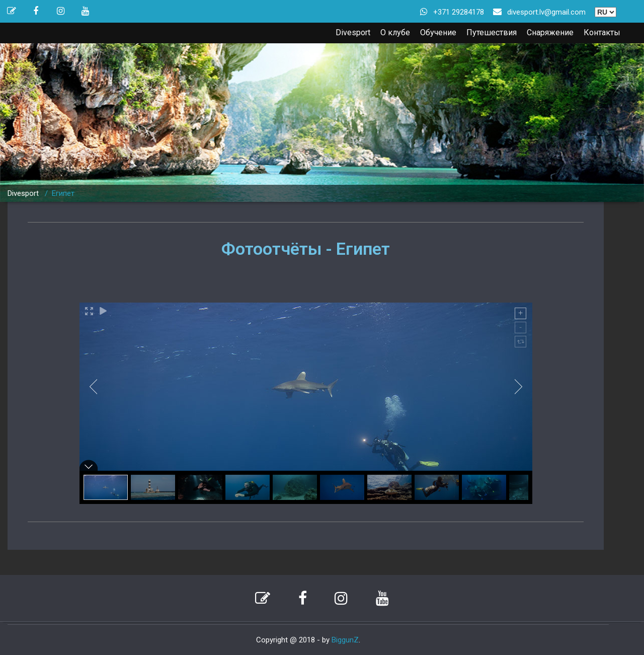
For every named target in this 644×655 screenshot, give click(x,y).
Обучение (438, 32)
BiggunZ (345, 640)
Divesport (353, 32)
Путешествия (492, 32)
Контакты (602, 32)
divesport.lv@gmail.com (546, 12)
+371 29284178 (459, 12)
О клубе (395, 32)
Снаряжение (550, 32)
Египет (63, 193)
